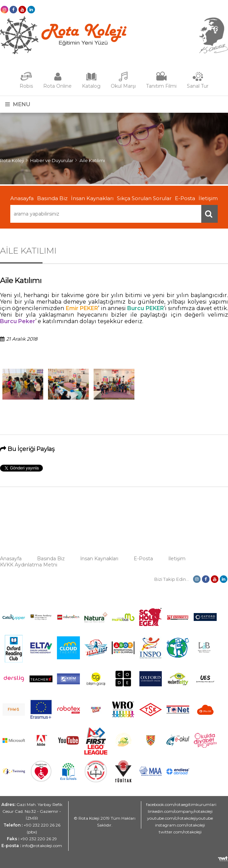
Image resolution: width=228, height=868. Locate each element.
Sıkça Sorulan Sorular (144, 198)
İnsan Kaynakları (92, 198)
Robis (26, 86)
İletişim (208, 198)
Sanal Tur (198, 86)
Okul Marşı (123, 86)
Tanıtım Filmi (161, 86)
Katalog (91, 86)
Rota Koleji (12, 160)
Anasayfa (22, 198)
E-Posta (185, 198)
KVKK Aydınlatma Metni (29, 565)
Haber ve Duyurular (52, 160)
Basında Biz (52, 198)
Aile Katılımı (92, 160)
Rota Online (57, 86)
